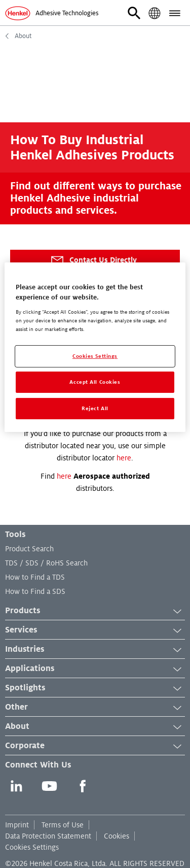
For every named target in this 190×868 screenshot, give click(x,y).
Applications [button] (95, 669)
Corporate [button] (95, 746)
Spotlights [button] (95, 688)
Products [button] (95, 611)
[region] (95, 347)
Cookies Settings (32, 847)
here (124, 458)
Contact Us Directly (93, 260)
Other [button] (95, 708)
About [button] (95, 727)
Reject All (95, 408)
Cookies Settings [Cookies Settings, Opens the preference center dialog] (95, 356)
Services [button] (95, 630)
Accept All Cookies (95, 382)
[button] (134, 13)
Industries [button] (95, 650)
